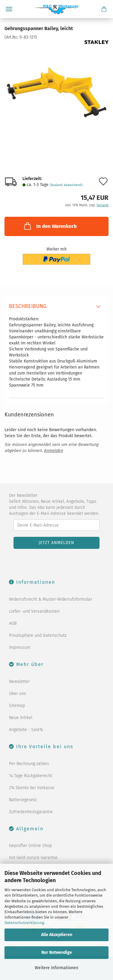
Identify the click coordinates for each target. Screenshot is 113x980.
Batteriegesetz (23, 800)
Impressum (20, 647)
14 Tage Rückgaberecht (31, 776)
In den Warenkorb (50, 226)
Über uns (18, 694)
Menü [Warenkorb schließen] (9, 9)
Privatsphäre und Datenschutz (38, 635)
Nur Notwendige (57, 952)
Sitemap (17, 706)
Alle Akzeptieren (57, 935)
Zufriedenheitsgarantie (31, 812)
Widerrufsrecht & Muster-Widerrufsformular (51, 599)
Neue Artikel (21, 718)
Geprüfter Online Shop (30, 846)
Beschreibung (28, 306)
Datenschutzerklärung (24, 923)
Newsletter (19, 681)
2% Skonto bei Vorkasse (32, 788)
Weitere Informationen (56, 968)
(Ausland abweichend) (66, 185)
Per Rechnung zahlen (29, 764)
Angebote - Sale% (26, 730)
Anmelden (53, 451)
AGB (13, 623)
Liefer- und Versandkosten (34, 611)
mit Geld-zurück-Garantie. (34, 858)
